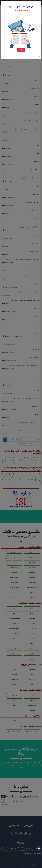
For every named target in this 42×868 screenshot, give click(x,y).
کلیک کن (21, 44)
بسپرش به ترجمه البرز (21, 5)
